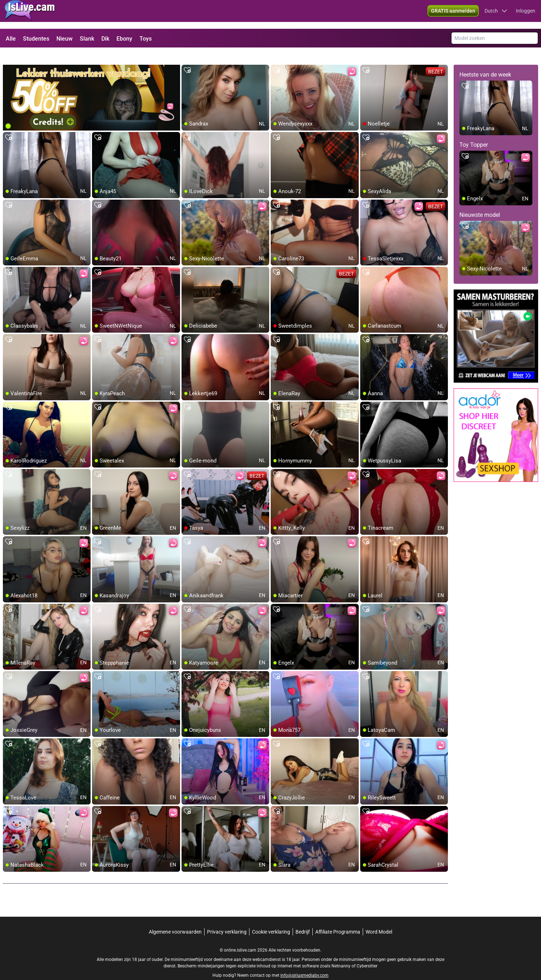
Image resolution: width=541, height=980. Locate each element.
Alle (11, 39)
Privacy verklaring (227, 919)
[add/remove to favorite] (187, 58)
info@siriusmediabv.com (304, 962)
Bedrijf (303, 919)
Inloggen (526, 14)
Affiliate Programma (338, 919)
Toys (146, 39)
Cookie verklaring (271, 919)
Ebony (124, 39)
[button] (496, 14)
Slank (87, 39)
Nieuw (65, 39)
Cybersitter (367, 953)
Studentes (36, 39)
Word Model (379, 919)
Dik (105, 39)
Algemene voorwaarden (175, 919)
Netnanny (341, 953)
